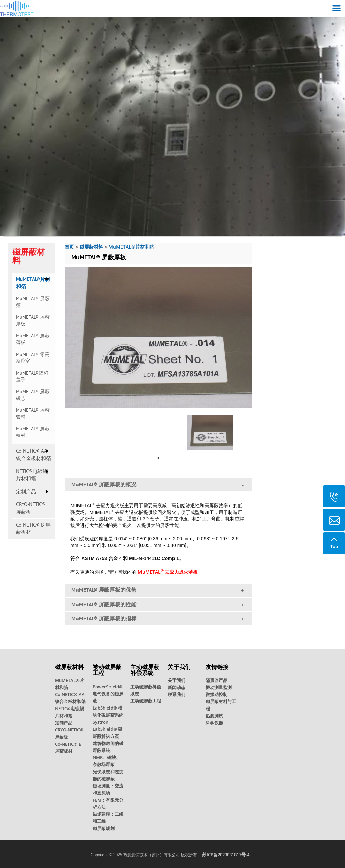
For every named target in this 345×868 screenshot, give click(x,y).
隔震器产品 (216, 680)
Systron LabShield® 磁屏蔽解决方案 (107, 729)
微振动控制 (216, 694)
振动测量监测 (219, 687)
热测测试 (214, 716)
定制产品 (26, 491)
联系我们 (177, 694)
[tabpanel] (210, 430)
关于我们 (177, 680)
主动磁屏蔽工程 (146, 701)
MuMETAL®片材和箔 (131, 247)
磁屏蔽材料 (91, 247)
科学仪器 (214, 723)
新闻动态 (177, 687)
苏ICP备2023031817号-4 (226, 855)
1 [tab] (158, 458)
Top (334, 541)
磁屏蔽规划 (104, 828)
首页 (69, 247)
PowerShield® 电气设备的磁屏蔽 (108, 694)
